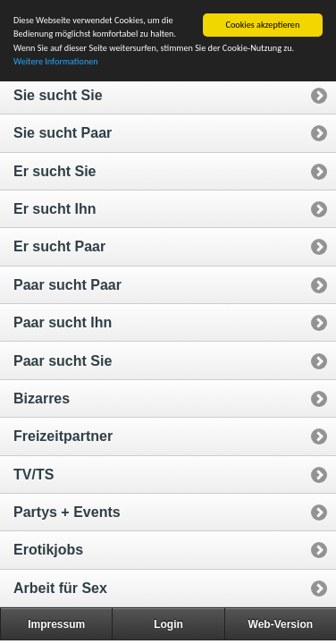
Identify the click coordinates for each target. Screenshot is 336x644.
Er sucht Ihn (55, 209)
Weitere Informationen (56, 61)
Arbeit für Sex (60, 588)
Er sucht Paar (59, 246)
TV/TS (34, 475)
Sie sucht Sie (58, 95)
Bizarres (42, 398)
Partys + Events (67, 512)
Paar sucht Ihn (63, 322)
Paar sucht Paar (67, 285)
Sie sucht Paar (63, 133)
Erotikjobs (48, 550)
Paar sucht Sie (63, 361)
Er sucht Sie (55, 171)
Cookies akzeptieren (263, 25)
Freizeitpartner (63, 436)
